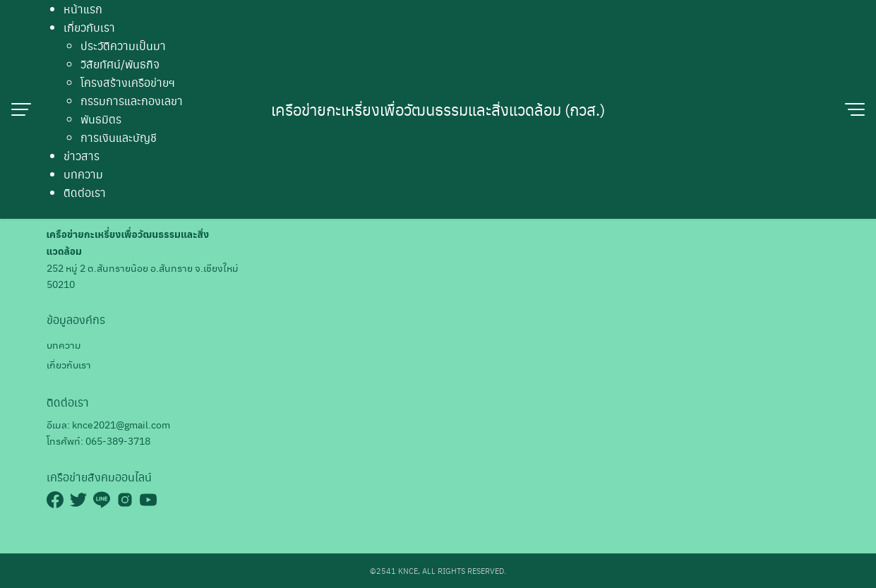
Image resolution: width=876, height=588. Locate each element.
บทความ (83, 174)
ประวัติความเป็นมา (123, 46)
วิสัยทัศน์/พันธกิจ (120, 64)
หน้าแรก (83, 9)
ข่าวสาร (82, 156)
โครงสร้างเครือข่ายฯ (128, 82)
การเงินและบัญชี (119, 137)
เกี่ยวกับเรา (89, 27)
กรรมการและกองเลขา (132, 101)
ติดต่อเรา (85, 192)
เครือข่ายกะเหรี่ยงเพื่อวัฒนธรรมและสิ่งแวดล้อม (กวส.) (438, 109)
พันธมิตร (101, 119)
